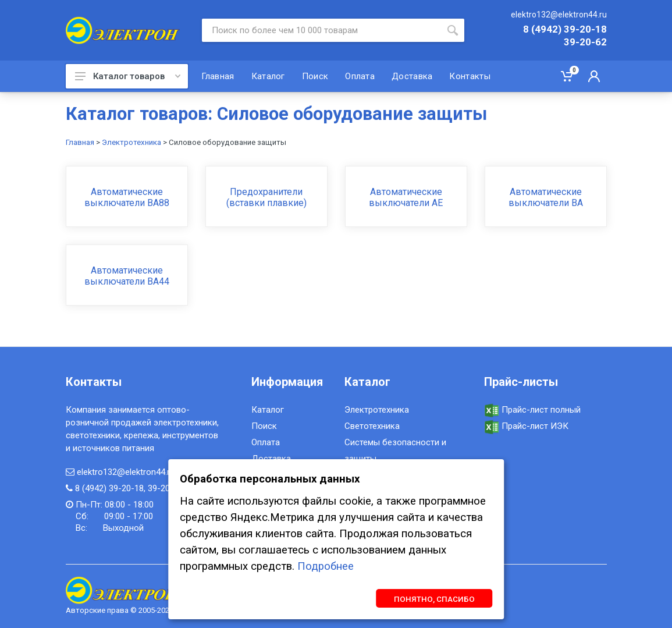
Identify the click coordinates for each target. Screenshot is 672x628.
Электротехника (131, 142)
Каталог (268, 410)
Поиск (264, 426)
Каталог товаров (128, 76)
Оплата (266, 442)
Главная (80, 142)
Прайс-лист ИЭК (526, 426)
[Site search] (321, 30)
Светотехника (372, 426)
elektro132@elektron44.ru (559, 15)
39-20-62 (585, 42)
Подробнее (326, 566)
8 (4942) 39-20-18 (565, 30)
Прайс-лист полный (532, 410)
